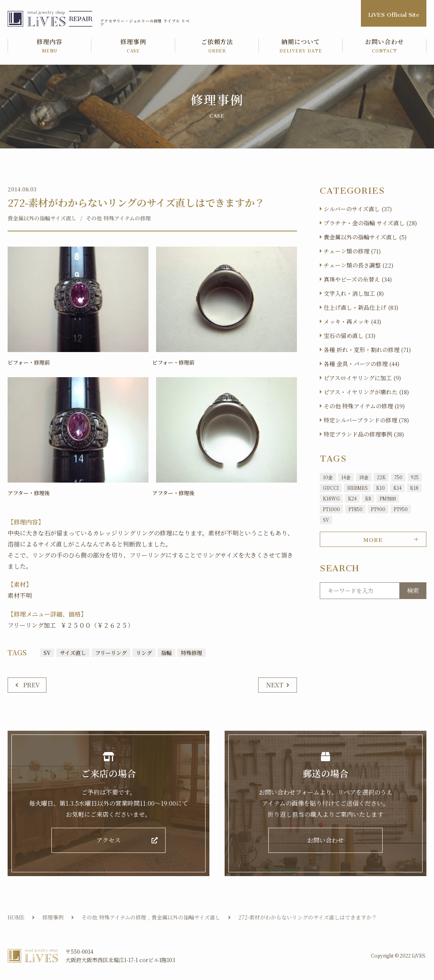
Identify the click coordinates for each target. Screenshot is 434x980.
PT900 (378, 509)
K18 (414, 488)
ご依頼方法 (217, 46)
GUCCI (331, 488)
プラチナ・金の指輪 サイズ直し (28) (370, 223)
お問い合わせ (385, 46)
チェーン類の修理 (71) (352, 251)
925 (415, 477)
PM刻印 (388, 498)
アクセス (108, 841)
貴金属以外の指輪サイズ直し (42, 218)
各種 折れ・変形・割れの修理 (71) (367, 350)
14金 (346, 477)
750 (398, 477)
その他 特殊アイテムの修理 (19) (364, 406)
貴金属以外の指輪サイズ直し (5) (365, 237)
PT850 (355, 509)
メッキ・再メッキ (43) (352, 321)
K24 (352, 498)
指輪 (166, 652)
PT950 (401, 509)
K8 (368, 498)
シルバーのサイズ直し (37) (358, 209)
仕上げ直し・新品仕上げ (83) (361, 307)
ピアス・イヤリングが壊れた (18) (366, 392)
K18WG (331, 498)
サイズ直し (73, 652)
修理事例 (133, 46)
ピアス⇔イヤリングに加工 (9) (362, 378)
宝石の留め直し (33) (349, 335)
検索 (413, 590)
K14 (397, 488)
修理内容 (49, 46)
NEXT (275, 685)
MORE (373, 539)
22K (381, 477)
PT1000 (331, 509)
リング (144, 652)
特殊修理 (191, 652)
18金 (364, 477)
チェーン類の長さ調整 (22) (358, 265)
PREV (32, 685)
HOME (16, 918)
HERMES (357, 488)
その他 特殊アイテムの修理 (118, 218)
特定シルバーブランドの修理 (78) (366, 420)
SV (47, 652)
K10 (381, 488)
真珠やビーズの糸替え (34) (358, 279)
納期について (301, 46)
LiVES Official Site (394, 13)
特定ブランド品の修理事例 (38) (364, 434)
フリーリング (111, 652)
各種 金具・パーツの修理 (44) (361, 364)
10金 (328, 477)
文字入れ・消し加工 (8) (354, 293)
